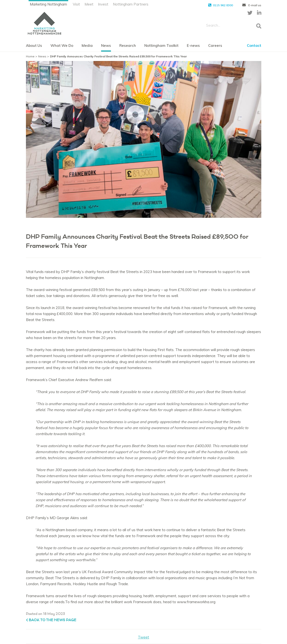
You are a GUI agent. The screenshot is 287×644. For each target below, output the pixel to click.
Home (30, 56)
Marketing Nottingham (48, 4)
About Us (34, 46)
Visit (76, 4)
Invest (103, 4)
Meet (89, 4)
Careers (215, 46)
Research (128, 46)
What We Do (62, 46)
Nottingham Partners (131, 4)
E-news (193, 46)
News (106, 46)
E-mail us (252, 5)
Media (87, 46)
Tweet (143, 637)
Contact (254, 46)
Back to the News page (51, 620)
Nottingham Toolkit (161, 46)
